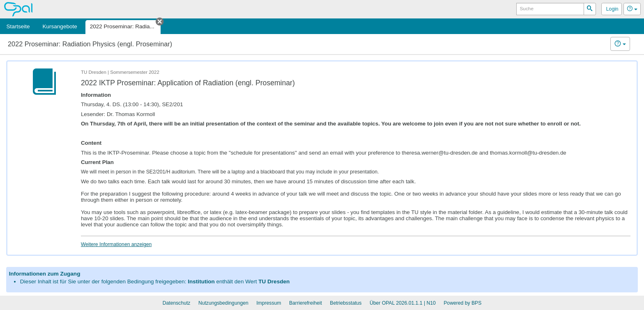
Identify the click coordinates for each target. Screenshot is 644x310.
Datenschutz (177, 303)
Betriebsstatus (346, 303)
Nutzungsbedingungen (223, 303)
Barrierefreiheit (306, 303)
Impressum (269, 303)
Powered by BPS (462, 303)
